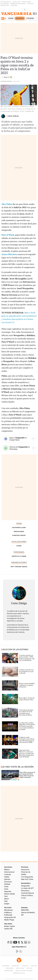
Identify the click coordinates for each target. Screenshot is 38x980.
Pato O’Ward (8, 235)
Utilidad (30, 18)
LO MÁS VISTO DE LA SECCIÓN (18, 767)
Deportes (20, 18)
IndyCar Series (19, 535)
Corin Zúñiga (13, 116)
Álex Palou (7, 204)
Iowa (19, 546)
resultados (20, 532)
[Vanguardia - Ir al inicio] (19, 14)
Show (11, 18)
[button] (3, 19)
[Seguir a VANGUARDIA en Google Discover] (7, 77)
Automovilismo (6, 81)
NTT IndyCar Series (20, 567)
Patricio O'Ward (20, 556)
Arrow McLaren (9, 254)
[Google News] (19, 439)
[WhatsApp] (19, 448)
